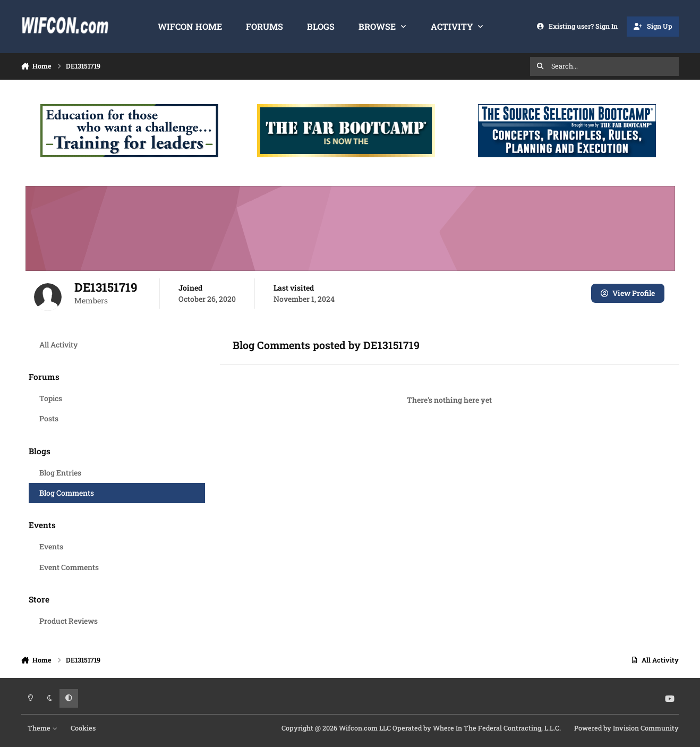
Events (51, 546)
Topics (50, 398)
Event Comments (69, 567)
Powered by (626, 728)
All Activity (58, 345)
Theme (42, 728)
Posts (48, 418)
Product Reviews (68, 621)
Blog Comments (66, 493)
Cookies (83, 728)
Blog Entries (60, 473)
